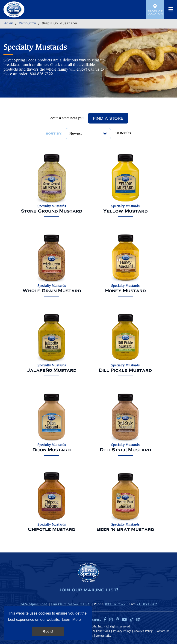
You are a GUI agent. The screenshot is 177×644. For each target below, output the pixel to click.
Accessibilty (104, 636)
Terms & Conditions (97, 631)
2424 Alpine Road (34, 604)
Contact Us (162, 631)
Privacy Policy (122, 631)
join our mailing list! (88, 590)
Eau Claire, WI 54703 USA (71, 604)
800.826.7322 (115, 604)
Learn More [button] (71, 620)
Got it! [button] (48, 631)
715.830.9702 (147, 604)
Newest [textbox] (76, 134)
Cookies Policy (143, 631)
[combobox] (88, 134)
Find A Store (108, 118)
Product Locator (155, 9)
